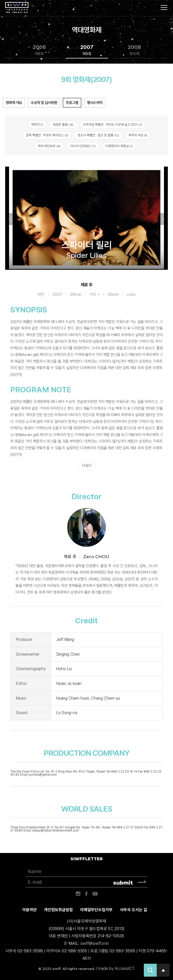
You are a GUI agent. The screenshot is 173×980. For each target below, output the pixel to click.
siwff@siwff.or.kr (95, 943)
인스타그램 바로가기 (78, 894)
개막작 (37, 125)
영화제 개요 (14, 103)
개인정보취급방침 (58, 910)
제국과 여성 (138, 135)
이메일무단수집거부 (96, 910)
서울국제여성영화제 (17, 8)
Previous (10, 219)
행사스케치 (95, 103)
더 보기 (87, 466)
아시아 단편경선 (83, 146)
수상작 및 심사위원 (44, 103)
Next (163, 219)
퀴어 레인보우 (49, 146)
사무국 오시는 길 (133, 910)
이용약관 (29, 910)
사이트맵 (164, 8)
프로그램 (72, 103)
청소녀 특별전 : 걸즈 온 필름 (98, 135)
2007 (87, 50)
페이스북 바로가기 (86, 894)
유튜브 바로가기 (95, 894)
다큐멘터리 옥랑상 (119, 146)
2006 (39, 50)
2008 (134, 50)
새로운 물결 (63, 125)
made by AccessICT (116, 968)
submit (123, 883)
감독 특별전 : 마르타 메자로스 (47, 135)
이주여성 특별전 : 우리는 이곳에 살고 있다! (113, 125)
